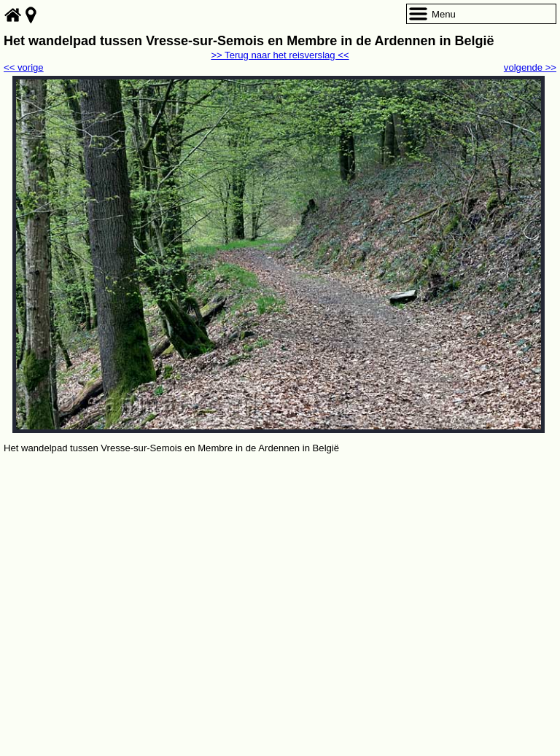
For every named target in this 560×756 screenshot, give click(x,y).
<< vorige (24, 67)
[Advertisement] (280, 566)
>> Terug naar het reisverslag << (280, 55)
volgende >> (530, 67)
